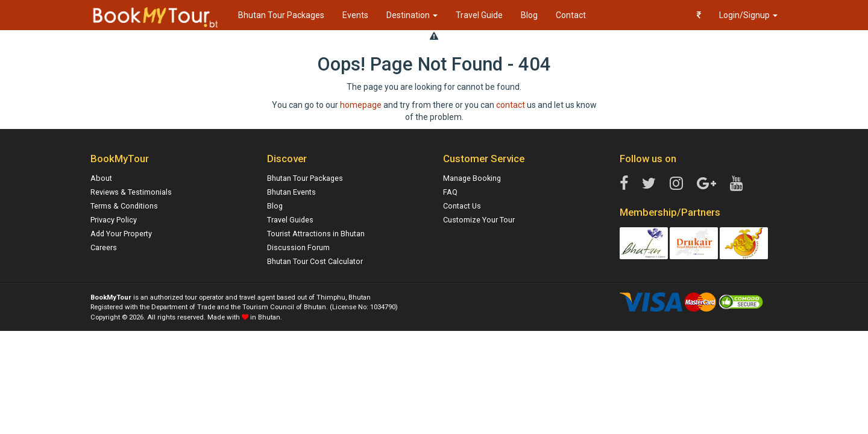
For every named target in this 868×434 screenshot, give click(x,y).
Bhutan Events (291, 192)
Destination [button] (412, 15)
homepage (361, 105)
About (101, 178)
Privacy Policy (114, 220)
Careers (104, 247)
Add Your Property (121, 234)
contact (511, 105)
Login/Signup (748, 15)
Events (355, 15)
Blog (529, 15)
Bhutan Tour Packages (281, 15)
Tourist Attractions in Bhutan (316, 234)
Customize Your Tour (479, 220)
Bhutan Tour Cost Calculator (315, 261)
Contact (571, 15)
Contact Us (462, 206)
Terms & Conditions (124, 206)
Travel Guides (290, 220)
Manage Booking (472, 178)
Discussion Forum (298, 247)
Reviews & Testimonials (131, 192)
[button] (699, 15)
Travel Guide (479, 15)
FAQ (450, 192)
